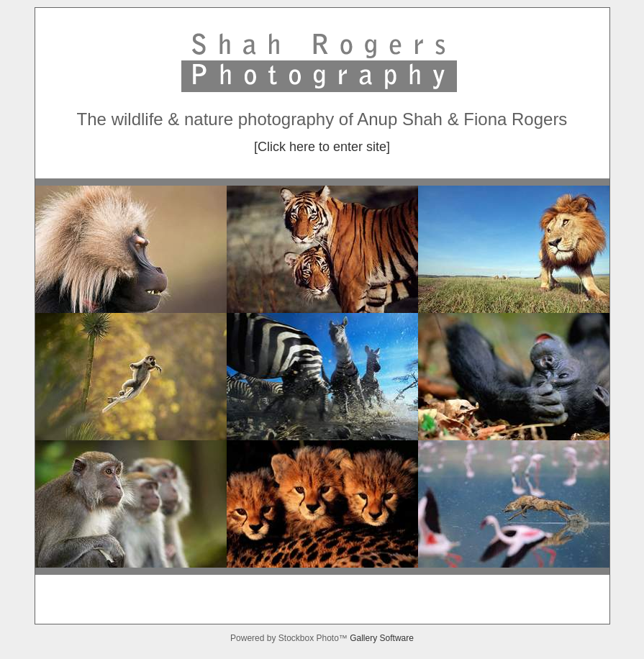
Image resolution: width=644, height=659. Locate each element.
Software (397, 638)
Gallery (364, 638)
